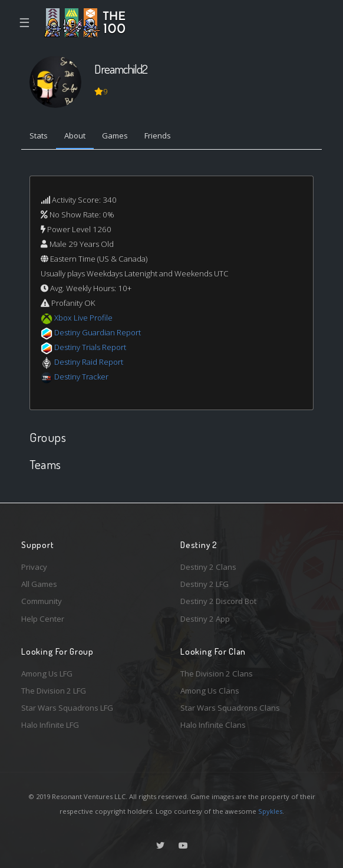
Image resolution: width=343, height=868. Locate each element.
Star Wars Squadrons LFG (67, 708)
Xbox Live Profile (83, 318)
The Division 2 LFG (54, 691)
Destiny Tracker (81, 377)
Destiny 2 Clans (208, 567)
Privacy (34, 567)
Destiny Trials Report (90, 347)
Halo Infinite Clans (213, 725)
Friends (158, 136)
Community (42, 601)
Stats (39, 136)
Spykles (270, 811)
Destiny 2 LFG (205, 584)
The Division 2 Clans (217, 674)
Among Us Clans (210, 691)
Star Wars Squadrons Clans (230, 708)
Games (115, 136)
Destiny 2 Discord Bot (218, 601)
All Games (39, 584)
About (75, 136)
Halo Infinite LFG (50, 725)
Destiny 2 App (205, 619)
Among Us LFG (47, 674)
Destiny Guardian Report (98, 332)
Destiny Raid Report (89, 362)
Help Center (43, 619)
